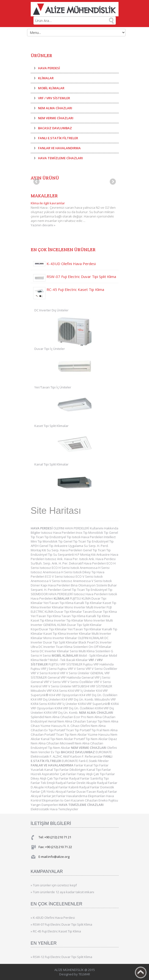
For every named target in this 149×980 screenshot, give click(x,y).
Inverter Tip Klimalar (69, 620)
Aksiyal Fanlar (41, 796)
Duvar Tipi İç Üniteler (50, 349)
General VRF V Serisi (46, 682)
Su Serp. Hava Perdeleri (65, 550)
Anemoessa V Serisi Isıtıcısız (52, 581)
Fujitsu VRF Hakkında (98, 664)
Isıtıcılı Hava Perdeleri (88, 537)
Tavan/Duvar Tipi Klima (100, 612)
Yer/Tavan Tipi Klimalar (85, 629)
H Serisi (46, 655)
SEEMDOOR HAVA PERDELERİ (52, 594)
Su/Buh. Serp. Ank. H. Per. (50, 563)
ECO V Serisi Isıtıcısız (60, 576)
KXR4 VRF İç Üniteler (63, 704)
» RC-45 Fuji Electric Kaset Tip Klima (56, 931)
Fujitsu (113, 800)
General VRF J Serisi (96, 677)
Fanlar (79, 765)
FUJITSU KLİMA (81, 598)
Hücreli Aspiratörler (45, 774)
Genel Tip (71, 541)
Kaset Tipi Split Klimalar (51, 426)
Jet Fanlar (59, 796)
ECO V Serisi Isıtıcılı (89, 576)
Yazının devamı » (43, 225)
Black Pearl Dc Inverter (95, 642)
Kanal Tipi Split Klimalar (51, 464)
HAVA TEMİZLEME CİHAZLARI (60, 158)
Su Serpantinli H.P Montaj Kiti (75, 554)
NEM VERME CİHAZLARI (56, 118)
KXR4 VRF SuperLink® (94, 704)
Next (112, 182)
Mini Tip (37, 541)
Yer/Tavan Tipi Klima (59, 603)
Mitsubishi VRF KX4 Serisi (49, 691)
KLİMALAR (46, 78)
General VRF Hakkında (65, 677)
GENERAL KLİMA (55, 625)
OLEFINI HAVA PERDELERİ (72, 528)
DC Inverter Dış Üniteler (51, 310)
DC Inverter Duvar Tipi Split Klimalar (70, 640)
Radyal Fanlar (80, 778)
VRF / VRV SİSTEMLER (54, 98)
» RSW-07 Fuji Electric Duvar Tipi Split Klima (61, 924)
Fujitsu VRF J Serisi (44, 669)
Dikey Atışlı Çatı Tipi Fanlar (50, 778)
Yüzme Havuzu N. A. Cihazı (60, 726)
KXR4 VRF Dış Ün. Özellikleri (75, 708)
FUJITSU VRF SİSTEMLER (66, 664)
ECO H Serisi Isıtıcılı (66, 568)
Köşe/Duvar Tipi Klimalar (49, 629)
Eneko (104, 800)
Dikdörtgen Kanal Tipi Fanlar (90, 770)
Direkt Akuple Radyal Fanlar (97, 783)
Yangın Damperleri (45, 805)
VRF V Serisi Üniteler (75, 673)
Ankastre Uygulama (69, 546)
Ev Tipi (49, 730)
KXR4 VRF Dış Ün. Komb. (61, 713)
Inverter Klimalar (52, 607)
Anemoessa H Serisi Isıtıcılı (63, 572)
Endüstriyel (39, 721)
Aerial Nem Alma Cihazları (67, 721)
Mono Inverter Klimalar (61, 638)
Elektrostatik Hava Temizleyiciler (55, 809)
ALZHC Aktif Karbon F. (69, 756)
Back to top (141, 972)
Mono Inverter (75, 607)
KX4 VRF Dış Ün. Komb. (78, 699)
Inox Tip (82, 533)
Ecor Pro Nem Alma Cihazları (95, 717)
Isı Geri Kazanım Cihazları (79, 800)
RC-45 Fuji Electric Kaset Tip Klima (75, 289)
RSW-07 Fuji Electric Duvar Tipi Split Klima (81, 277)
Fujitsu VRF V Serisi (72, 669)
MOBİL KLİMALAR (51, 88)
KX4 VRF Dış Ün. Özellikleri (98, 695)
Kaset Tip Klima (42, 620)
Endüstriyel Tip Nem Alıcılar (51, 748)
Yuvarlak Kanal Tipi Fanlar (50, 770)
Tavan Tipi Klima (74, 616)
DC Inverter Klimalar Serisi (59, 651)
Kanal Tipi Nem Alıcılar (57, 739)
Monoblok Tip (99, 533)
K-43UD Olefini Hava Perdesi (71, 264)
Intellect (110, 537)
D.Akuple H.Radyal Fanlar (50, 787)
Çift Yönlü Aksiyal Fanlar (59, 792)
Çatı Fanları (69, 774)
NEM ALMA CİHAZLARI (55, 108)
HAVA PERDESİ (49, 68)
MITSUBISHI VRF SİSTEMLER (92, 686)
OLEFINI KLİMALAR (91, 638)
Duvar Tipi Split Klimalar (84, 625)
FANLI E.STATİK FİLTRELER (58, 138)
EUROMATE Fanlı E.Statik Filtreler (85, 761)
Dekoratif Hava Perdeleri (88, 563)
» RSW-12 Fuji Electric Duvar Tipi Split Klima (61, 957)
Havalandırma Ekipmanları (86, 796)
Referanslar (94, 756)
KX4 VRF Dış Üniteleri (46, 699)
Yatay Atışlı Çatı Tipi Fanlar (96, 774)
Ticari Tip (43, 537)
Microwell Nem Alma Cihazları (82, 743)
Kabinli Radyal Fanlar (84, 787)
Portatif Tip (88, 730)
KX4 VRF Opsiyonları (64, 695)
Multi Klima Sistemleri (95, 651)
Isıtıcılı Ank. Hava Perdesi (97, 559)
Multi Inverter (96, 607)
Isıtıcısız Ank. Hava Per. (62, 559)
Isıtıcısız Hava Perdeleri (59, 533)
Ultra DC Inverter (43, 647)
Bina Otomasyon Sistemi (89, 585)
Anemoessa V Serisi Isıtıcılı (92, 581)
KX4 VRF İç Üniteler (82, 691)
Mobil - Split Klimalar (94, 655)
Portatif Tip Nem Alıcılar (91, 739)
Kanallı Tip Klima (98, 616)
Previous (37, 182)
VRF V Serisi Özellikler (101, 669)
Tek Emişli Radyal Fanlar (59, 783)
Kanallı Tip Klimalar (88, 603)
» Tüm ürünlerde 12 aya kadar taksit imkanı (62, 892)
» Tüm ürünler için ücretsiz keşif (54, 885)
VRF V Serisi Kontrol (45, 673)
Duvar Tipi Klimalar (69, 612)
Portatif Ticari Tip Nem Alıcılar (66, 734)
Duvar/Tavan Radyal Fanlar (97, 792)
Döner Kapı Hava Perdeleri (51, 585)
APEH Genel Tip (42, 546)
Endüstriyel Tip (61, 537)
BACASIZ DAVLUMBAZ (55, 128)
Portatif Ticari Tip (67, 730)
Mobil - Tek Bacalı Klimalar (69, 660)
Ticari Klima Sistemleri (72, 647)
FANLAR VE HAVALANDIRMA (59, 148)
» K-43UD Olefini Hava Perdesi (53, 918)
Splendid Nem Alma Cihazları (52, 717)
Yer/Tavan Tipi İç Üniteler (53, 387)
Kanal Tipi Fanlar (96, 765)
